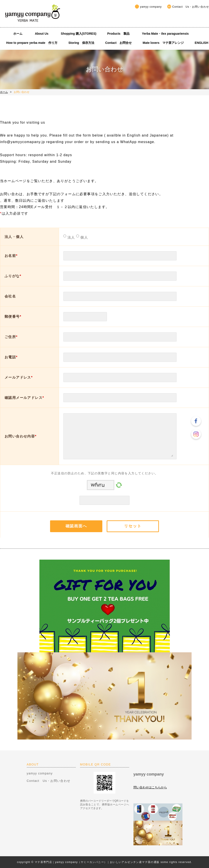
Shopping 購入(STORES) (78, 34)
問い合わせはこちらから (150, 787)
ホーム (18, 34)
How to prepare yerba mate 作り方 (32, 43)
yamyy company (151, 7)
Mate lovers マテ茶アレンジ (163, 43)
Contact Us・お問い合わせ (191, 7)
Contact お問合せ (118, 43)
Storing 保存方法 (81, 43)
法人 (71, 237)
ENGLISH (201, 43)
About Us (43, 34)
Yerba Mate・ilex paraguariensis (167, 34)
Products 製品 (118, 34)
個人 (83, 237)
